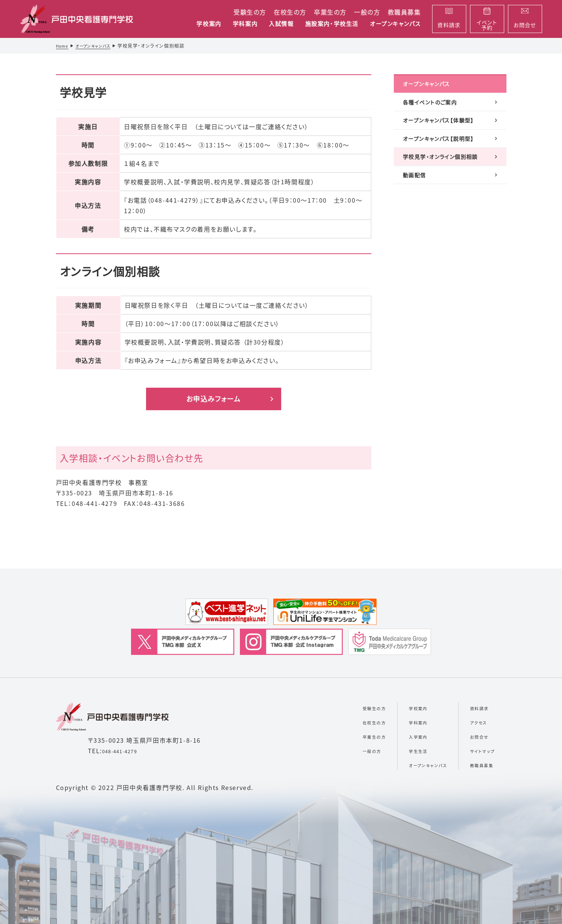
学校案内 (209, 24)
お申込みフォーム (213, 399)
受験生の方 (250, 12)
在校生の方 (290, 12)
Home (63, 46)
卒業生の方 (330, 12)
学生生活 (396, 750)
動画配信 (416, 217)
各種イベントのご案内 (436, 109)
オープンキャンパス (395, 24)
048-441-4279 (125, 751)
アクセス (472, 722)
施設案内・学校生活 (332, 24)
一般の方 (367, 12)
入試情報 (281, 24)
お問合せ (473, 736)
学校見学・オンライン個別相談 (446, 191)
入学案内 (396, 736)
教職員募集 (404, 12)
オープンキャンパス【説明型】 (441, 163)
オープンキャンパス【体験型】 (441, 135)
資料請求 (473, 707)
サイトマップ (478, 750)
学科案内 (245, 24)
